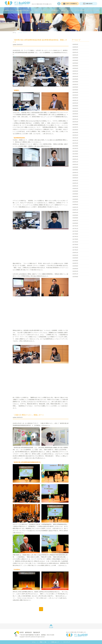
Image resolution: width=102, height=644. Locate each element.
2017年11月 (75, 229)
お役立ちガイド (91, 10)
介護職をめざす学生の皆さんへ (24, 10)
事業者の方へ (65, 10)
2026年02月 (75, 47)
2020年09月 (75, 167)
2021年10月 (75, 143)
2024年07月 (75, 84)
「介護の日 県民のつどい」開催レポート (28, 415)
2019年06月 (75, 199)
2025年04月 (75, 68)
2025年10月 (75, 55)
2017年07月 (75, 237)
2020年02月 (75, 178)
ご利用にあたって (55, 642)
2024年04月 (75, 92)
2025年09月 (75, 58)
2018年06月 (75, 223)
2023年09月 (75, 106)
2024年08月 (75, 82)
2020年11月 (75, 162)
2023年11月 (75, 100)
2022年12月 (75, 119)
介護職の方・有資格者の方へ (42, 10)
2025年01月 (75, 71)
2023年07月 (75, 108)
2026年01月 (75, 50)
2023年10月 (75, 103)
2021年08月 (75, 146)
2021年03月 (75, 156)
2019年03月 (75, 202)
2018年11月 (75, 210)
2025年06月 (75, 63)
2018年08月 (75, 218)
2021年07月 (75, 148)
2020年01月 (75, 181)
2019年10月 (75, 189)
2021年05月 (75, 154)
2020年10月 (75, 164)
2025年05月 (75, 66)
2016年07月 (75, 263)
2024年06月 (75, 87)
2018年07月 (75, 221)
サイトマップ (67, 642)
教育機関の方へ (56, 10)
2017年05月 (75, 239)
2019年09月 (75, 191)
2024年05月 (75, 90)
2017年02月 (75, 247)
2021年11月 (75, 140)
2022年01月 (75, 135)
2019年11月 (75, 186)
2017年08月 (75, 234)
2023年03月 (75, 114)
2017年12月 (75, 226)
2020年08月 (75, 170)
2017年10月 (75, 231)
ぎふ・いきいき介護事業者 (78, 10)
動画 (98, 10)
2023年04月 (75, 111)
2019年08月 (75, 194)
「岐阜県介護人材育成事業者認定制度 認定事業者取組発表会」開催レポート (40, 41)
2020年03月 (75, 175)
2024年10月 (75, 76)
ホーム (14, 33)
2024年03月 (75, 95)
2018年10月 (75, 212)
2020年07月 (75, 173)
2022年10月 (75, 122)
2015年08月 (75, 277)
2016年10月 (75, 255)
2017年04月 (75, 242)
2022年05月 (75, 130)
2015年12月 (75, 271)
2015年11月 (75, 274)
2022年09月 (75, 124)
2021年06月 (75, 151)
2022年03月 (75, 132)
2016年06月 (75, 266)
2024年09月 (75, 79)
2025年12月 (75, 52)
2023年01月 (75, 116)
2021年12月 (75, 138)
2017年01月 (75, 250)
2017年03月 (75, 245)
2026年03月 (75, 44)
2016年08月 (75, 261)
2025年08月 (75, 60)
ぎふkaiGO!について (8, 10)
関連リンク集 (43, 642)
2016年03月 (75, 269)
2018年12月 (75, 207)
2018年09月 (75, 215)
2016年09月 (75, 258)
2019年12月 (75, 183)
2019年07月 (75, 197)
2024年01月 (75, 98)
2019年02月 (75, 205)
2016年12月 (75, 253)
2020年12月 (75, 159)
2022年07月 (75, 127)
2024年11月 (75, 74)
